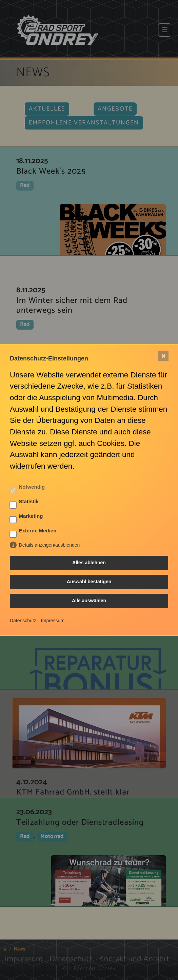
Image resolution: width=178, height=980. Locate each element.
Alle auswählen (89, 601)
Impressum (53, 621)
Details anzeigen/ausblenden (50, 545)
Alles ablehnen (89, 563)
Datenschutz (23, 621)
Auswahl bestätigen (89, 582)
